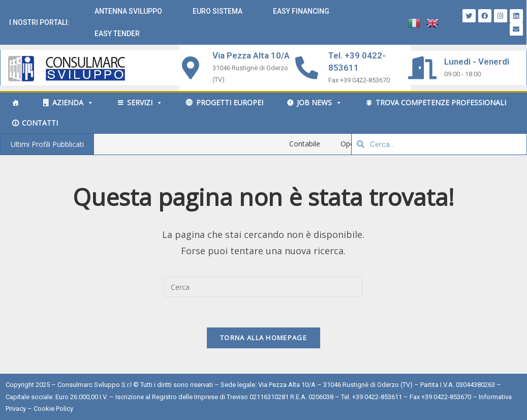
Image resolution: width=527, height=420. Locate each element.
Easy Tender (117, 34)
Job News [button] (319, 102)
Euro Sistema (218, 11)
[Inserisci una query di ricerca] (263, 287)
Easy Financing (301, 11)
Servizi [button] (145, 102)
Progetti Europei (230, 102)
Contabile (321, 144)
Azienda (73, 102)
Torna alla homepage (263, 338)
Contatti (40, 123)
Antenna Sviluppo (128, 11)
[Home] (15, 103)
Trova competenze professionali (441, 102)
